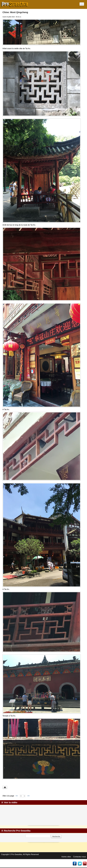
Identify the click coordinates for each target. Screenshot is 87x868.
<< (17, 796)
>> (28, 796)
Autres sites (66, 857)
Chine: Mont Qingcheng (15, 12)
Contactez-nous (80, 857)
